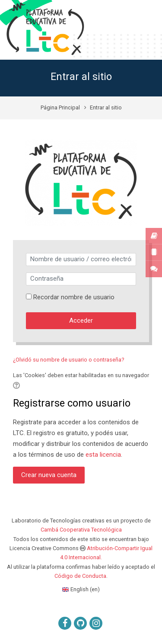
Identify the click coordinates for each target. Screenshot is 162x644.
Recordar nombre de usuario (74, 297)
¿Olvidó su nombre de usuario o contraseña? (69, 360)
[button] (16, 386)
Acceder (81, 320)
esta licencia (103, 455)
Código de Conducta (80, 576)
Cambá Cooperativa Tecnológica (81, 530)
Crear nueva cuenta (49, 475)
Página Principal (60, 107)
